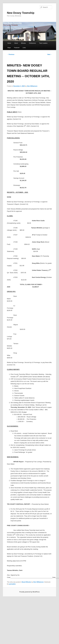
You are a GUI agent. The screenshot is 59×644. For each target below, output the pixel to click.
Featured (17, 48)
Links (24, 48)
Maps (9, 48)
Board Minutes (26, 582)
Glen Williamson (32, 86)
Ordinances (32, 43)
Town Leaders (43, 43)
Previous (11, 54)
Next (50, 54)
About (16, 43)
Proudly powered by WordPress (29, 592)
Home (9, 43)
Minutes (23, 43)
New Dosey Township (21, 13)
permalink (12, 584)
